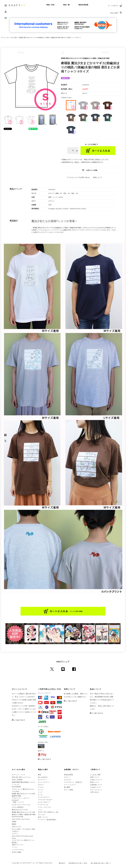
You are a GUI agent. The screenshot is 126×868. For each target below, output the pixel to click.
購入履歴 (67, 787)
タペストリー (42, 780)
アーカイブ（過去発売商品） (48, 820)
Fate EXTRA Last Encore (21, 819)
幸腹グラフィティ (18, 845)
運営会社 (62, 863)
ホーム (3, 38)
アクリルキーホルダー (45, 800)
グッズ (40, 795)
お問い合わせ (95, 792)
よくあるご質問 (95, 775)
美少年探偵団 (16, 787)
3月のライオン (17, 827)
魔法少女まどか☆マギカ (20, 810)
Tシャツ (41, 790)
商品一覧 (67, 5)
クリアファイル (43, 805)
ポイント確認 (68, 790)
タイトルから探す (12, 38)
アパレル (41, 787)
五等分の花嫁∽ (17, 852)
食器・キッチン (43, 817)
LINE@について (96, 787)
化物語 (14, 822)
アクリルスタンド (44, 797)
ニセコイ (15, 834)
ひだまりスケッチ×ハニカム (21, 805)
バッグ (40, 792)
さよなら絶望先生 (18, 807)
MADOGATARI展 (17, 817)
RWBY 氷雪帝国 (17, 780)
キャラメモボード (44, 802)
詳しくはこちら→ (18, 720)
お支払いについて (96, 780)
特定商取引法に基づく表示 (78, 863)
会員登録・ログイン (72, 769)
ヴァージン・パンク (18, 775)
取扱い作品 (51, 5)
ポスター (41, 785)
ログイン (67, 777)
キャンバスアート (44, 782)
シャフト (15, 847)
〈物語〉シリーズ (18, 802)
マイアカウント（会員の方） (74, 782)
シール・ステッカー (45, 807)
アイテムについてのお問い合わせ (78, 177)
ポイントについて (96, 790)
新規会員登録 (83, 5)
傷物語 (14, 824)
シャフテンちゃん (18, 850)
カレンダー (42, 815)
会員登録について (96, 785)
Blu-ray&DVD (43, 777)
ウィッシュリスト (70, 785)
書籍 (39, 775)
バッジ (40, 810)
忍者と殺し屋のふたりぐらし (21, 777)
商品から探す (43, 769)
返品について (98, 177)
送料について (95, 777)
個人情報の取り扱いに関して (101, 863)
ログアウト (68, 780)
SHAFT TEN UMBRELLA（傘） (49, 812)
